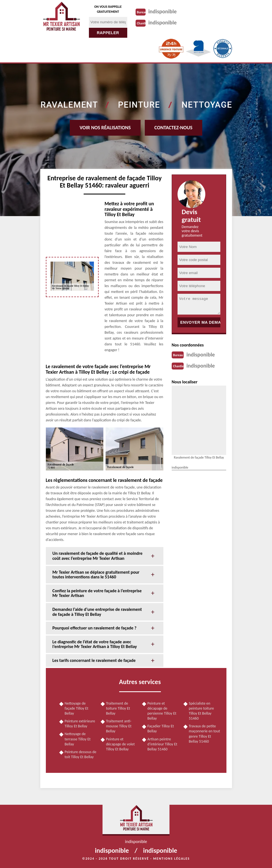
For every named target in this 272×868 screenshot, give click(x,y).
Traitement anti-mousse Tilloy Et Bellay (119, 726)
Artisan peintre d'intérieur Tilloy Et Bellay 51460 (162, 744)
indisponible (163, 11)
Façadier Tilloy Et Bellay (161, 729)
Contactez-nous (174, 128)
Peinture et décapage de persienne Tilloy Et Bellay (162, 711)
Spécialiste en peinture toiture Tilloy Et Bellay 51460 (202, 711)
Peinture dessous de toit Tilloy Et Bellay (81, 754)
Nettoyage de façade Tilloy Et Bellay (77, 708)
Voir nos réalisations (105, 128)
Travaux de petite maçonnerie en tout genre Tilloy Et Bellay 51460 (204, 734)
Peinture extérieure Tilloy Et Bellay (80, 724)
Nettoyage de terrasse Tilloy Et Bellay (78, 739)
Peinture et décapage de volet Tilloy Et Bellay (120, 744)
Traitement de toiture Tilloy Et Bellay (118, 708)
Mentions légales (171, 859)
